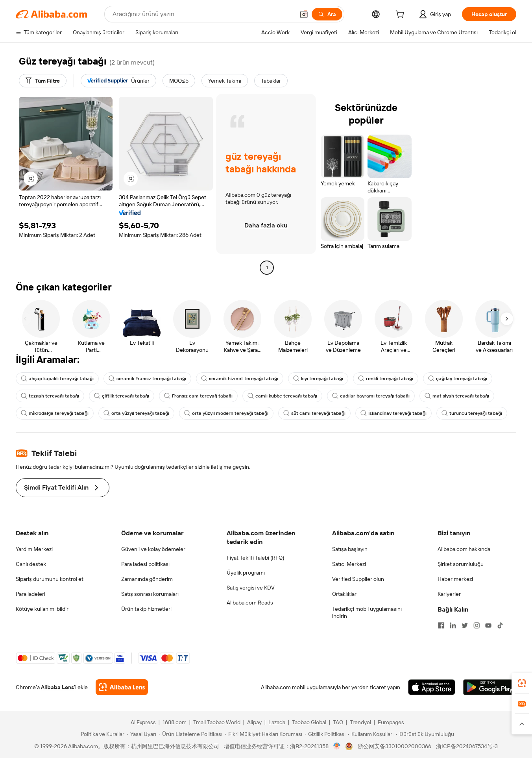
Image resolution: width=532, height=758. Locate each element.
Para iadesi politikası (145, 564)
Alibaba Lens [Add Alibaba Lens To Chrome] (57, 687)
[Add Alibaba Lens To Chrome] (122, 687)
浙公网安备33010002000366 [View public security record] (394, 746)
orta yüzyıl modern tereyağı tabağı (226, 413)
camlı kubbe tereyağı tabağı (282, 396)
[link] (522, 683)
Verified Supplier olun (358, 579)
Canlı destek (31, 564)
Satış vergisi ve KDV (251, 588)
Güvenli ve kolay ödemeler (153, 549)
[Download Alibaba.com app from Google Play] (490, 687)
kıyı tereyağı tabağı (318, 379)
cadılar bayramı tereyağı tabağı (371, 396)
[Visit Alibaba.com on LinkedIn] (453, 625)
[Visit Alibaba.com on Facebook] (441, 625)
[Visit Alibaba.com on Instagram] (477, 625)
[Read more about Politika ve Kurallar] (101, 734)
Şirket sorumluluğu (461, 564)
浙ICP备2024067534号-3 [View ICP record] (467, 746)
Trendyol (360, 722)
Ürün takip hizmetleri (146, 609)
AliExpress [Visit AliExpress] (143, 722)
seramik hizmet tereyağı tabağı (240, 379)
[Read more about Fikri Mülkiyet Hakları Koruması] (263, 734)
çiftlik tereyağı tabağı (122, 396)
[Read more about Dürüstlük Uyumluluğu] (425, 734)
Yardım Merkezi (34, 549)
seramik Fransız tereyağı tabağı (147, 379)
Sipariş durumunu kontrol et (50, 579)
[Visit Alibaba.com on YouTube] (488, 625)
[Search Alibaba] (203, 14)
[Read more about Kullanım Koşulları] (371, 734)
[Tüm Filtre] (43, 81)
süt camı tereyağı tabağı (314, 413)
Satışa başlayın (350, 549)
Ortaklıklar (344, 594)
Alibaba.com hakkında (464, 549)
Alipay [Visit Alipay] (254, 722)
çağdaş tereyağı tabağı (458, 379)
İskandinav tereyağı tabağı (393, 413)
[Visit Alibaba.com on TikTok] (500, 625)
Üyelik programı (246, 573)
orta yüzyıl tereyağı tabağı (136, 413)
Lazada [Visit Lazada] (277, 722)
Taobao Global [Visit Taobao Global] (309, 722)
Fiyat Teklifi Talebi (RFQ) (255, 558)
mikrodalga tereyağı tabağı (55, 413)
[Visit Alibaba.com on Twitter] (465, 625)
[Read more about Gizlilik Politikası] (325, 734)
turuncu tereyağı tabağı (472, 413)
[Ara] (327, 14)
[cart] (401, 15)
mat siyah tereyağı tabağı (457, 396)
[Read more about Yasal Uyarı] (141, 734)
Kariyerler (449, 594)
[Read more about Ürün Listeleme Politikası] (190, 734)
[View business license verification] (337, 746)
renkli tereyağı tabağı (386, 379)
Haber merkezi (455, 579)
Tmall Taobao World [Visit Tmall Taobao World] (217, 722)
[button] (304, 14)
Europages (391, 722)
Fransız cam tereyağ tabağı (198, 396)
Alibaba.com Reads (250, 603)
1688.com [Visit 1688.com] (175, 722)
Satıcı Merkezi (349, 564)
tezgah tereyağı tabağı (50, 396)
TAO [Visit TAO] (338, 722)
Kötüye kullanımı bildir (42, 609)
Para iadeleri (30, 594)
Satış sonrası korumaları (150, 594)
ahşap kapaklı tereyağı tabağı (57, 379)
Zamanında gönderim (147, 579)
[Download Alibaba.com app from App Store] (432, 687)
